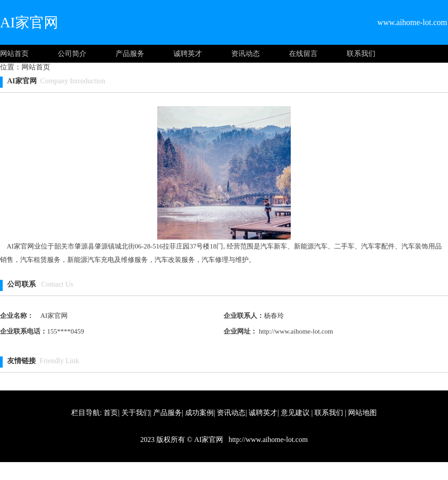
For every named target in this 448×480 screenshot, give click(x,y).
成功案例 (199, 413)
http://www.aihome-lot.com (295, 331)
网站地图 (362, 413)
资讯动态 (246, 54)
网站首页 (14, 54)
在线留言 (303, 54)
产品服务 (130, 54)
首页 (111, 413)
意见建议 (295, 413)
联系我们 (361, 54)
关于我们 (136, 413)
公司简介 (72, 54)
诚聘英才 (188, 54)
